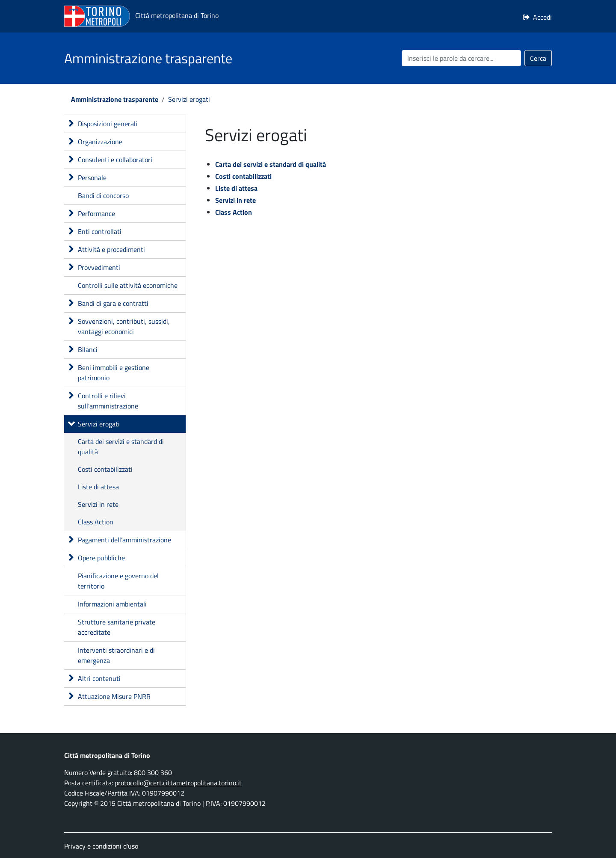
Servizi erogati (189, 99)
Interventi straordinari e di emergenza (116, 655)
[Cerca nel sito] (461, 58)
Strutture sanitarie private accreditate (117, 627)
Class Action (96, 522)
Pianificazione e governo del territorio (118, 581)
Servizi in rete (98, 504)
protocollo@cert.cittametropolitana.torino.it (178, 783)
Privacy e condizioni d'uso (101, 846)
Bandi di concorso (103, 195)
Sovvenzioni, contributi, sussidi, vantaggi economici (124, 326)
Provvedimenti (99, 267)
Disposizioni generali (108, 124)
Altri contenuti (99, 678)
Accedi (542, 17)
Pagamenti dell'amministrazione (124, 540)
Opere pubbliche (101, 558)
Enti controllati (100, 231)
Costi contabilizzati (105, 469)
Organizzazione (100, 142)
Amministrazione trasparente (115, 99)
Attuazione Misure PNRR (114, 696)
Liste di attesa (98, 487)
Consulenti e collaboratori (115, 160)
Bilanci (88, 349)
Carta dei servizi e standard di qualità (121, 447)
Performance (96, 213)
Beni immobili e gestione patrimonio (114, 373)
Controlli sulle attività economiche (128, 285)
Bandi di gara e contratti (113, 303)
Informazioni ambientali (112, 604)
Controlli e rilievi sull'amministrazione (108, 401)
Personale (92, 178)
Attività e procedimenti (111, 249)
